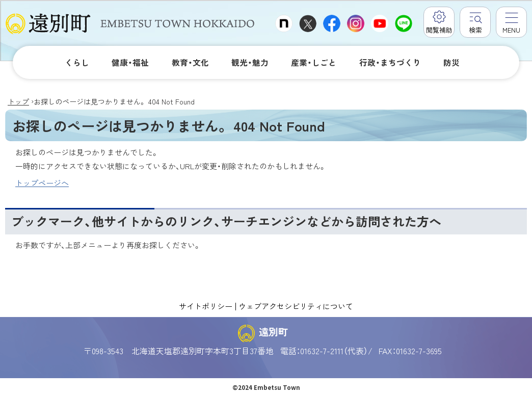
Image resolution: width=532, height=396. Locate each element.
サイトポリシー (206, 306)
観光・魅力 (250, 62)
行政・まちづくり (390, 62)
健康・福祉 (130, 62)
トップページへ (42, 183)
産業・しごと (314, 62)
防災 (451, 62)
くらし (77, 62)
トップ (18, 101)
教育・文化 (190, 62)
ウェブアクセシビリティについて (296, 306)
